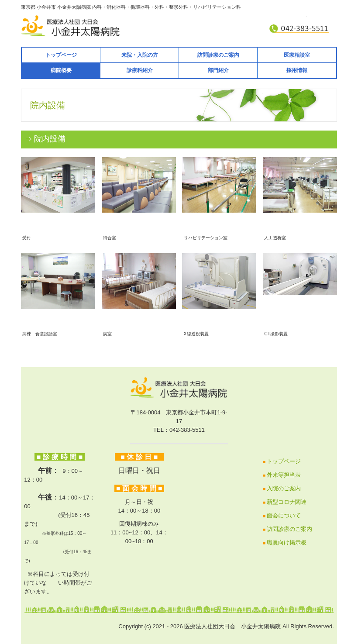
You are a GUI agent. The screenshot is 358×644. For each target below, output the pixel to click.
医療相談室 (297, 55)
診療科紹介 (140, 70)
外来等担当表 (284, 475)
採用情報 (297, 70)
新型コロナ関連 (287, 502)
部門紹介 (218, 70)
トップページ (61, 55)
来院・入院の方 (140, 55)
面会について (284, 515)
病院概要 (61, 70)
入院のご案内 (284, 488)
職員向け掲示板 (287, 542)
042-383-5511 (187, 430)
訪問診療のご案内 (218, 55)
